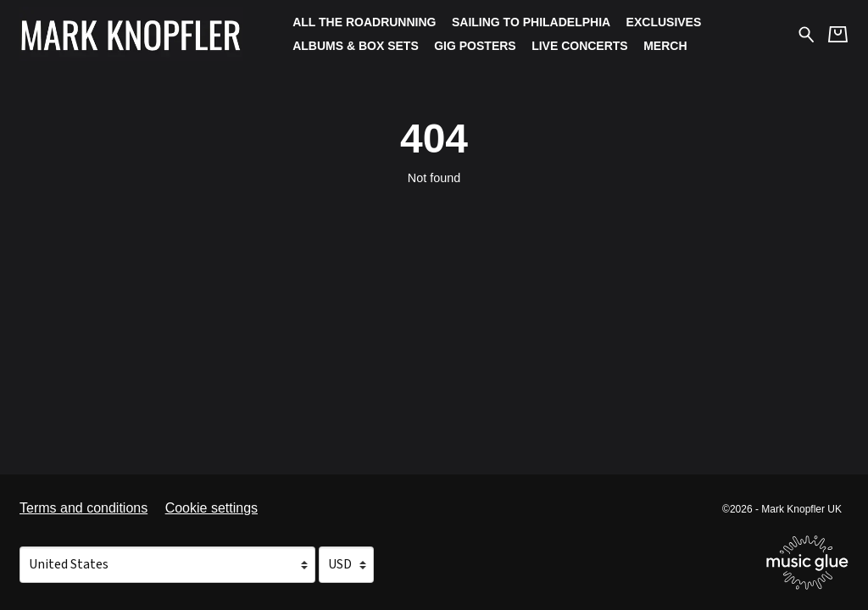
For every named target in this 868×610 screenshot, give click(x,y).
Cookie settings (211, 508)
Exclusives (664, 22)
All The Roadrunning (364, 22)
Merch (665, 46)
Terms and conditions (83, 508)
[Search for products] (807, 33)
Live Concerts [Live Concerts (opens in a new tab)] (580, 46)
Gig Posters (475, 46)
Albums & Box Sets (356, 46)
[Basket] (838, 34)
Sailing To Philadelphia (531, 22)
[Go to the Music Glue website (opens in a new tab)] (807, 563)
